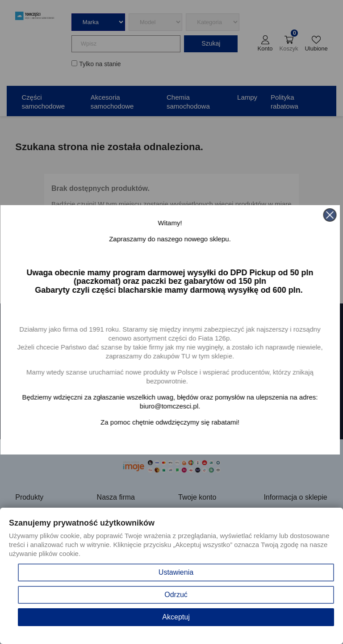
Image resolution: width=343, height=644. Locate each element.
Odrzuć (176, 595)
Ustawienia (176, 572)
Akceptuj (176, 617)
